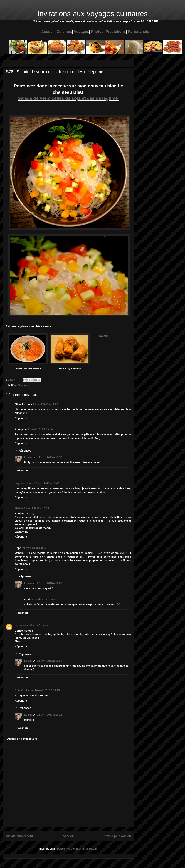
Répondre (21, 418)
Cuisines (64, 32)
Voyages (81, 32)
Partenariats (139, 32)
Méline (19, 508)
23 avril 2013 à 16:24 (37, 508)
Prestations (116, 32)
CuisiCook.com (24, 690)
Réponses (25, 451)
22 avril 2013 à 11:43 (47, 483)
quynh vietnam (24, 483)
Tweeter (104, 336)
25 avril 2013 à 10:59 (50, 583)
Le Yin (28, 457)
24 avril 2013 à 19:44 (35, 626)
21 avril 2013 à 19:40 (40, 429)
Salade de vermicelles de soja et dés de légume (69, 98)
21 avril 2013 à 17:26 (46, 404)
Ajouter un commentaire (22, 739)
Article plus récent (19, 836)
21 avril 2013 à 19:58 (50, 457)
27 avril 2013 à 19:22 (44, 600)
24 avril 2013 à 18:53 (35, 548)
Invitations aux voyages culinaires (92, 14)
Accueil (48, 32)
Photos (97, 32)
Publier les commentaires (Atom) (77, 849)
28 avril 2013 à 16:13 (50, 715)
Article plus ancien (117, 836)
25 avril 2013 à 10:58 (50, 661)
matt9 (18, 626)
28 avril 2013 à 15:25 (47, 690)
